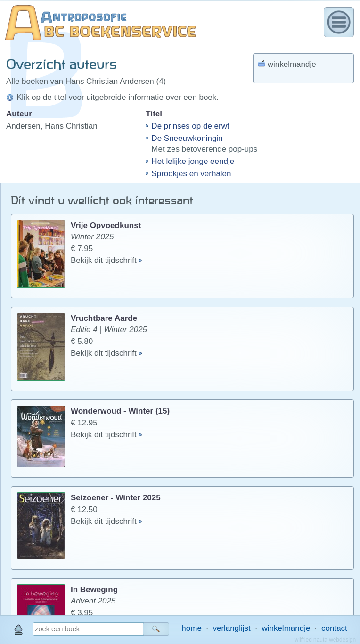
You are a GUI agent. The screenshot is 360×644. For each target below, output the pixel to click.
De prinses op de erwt (190, 126)
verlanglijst (231, 628)
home (192, 628)
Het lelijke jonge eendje (193, 161)
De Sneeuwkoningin (187, 138)
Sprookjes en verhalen (191, 174)
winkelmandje (286, 628)
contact (334, 628)
